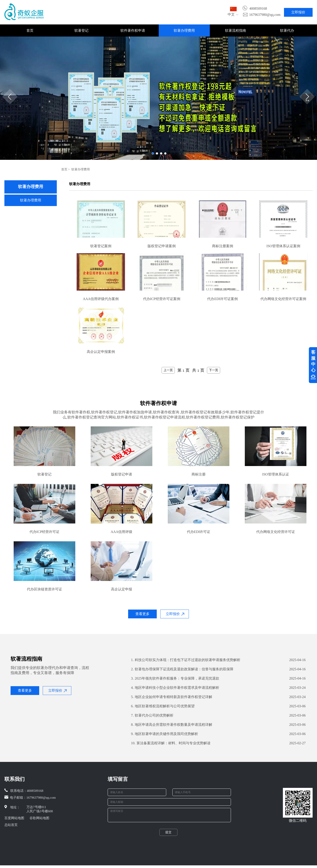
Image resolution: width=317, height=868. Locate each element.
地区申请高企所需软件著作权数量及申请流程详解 (172, 725)
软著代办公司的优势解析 (152, 715)
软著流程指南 (236, 30)
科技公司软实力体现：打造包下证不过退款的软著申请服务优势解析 (186, 660)
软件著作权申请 (133, 30)
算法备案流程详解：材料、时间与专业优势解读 (171, 743)
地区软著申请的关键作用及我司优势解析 (165, 734)
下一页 (214, 370)
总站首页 (11, 825)
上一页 (168, 370)
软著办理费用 (184, 30)
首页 (30, 30)
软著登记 (81, 30)
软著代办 (287, 30)
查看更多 (142, 614)
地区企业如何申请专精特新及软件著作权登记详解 (172, 697)
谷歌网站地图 (39, 818)
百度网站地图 (14, 818)
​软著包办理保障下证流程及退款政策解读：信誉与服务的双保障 (182, 669)
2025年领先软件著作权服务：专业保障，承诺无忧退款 (175, 678)
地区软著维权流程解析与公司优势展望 (163, 706)
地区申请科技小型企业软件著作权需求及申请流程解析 (175, 688)
